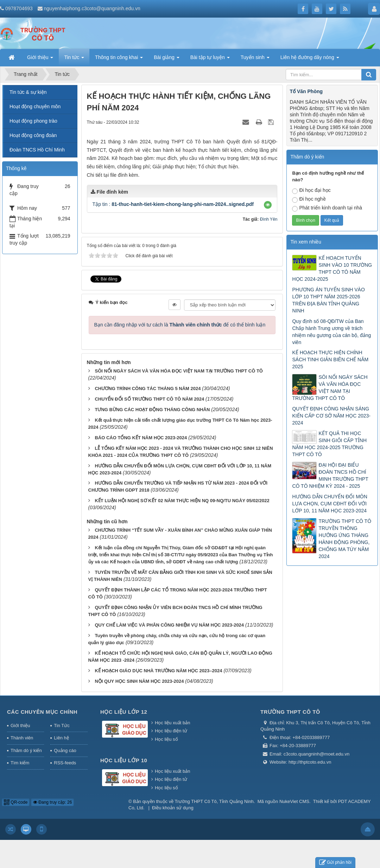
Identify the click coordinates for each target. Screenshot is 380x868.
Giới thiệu (20, 726)
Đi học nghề (309, 199)
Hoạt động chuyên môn (35, 106)
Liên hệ (61, 738)
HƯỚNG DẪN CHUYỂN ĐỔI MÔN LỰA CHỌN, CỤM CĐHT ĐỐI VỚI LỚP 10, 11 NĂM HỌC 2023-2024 (330, 504)
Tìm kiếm (20, 763)
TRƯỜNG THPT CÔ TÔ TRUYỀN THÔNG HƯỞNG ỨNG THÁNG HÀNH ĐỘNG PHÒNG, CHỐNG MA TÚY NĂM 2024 (345, 539)
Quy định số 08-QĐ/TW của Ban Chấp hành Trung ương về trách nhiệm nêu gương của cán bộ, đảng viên (331, 332)
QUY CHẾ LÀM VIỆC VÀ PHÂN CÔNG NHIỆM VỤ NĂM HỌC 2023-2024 (169, 625)
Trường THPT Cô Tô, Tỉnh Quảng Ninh (214, 801)
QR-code (16, 802)
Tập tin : (173, 204)
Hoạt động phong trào (33, 121)
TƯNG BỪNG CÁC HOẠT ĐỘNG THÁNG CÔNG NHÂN (152, 410)
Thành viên (22, 738)
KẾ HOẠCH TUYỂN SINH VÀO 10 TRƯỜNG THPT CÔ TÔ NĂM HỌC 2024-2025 (332, 268)
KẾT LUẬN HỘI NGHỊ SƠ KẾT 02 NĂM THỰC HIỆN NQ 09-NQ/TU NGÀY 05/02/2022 (182, 501)
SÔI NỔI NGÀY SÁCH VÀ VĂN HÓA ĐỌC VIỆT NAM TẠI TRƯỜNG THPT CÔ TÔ (179, 371)
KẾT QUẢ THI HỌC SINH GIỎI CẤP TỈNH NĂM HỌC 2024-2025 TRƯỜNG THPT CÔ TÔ (329, 444)
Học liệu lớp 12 (124, 712)
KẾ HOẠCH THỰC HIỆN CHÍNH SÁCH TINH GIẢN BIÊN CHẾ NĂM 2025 (330, 359)
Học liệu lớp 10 (124, 760)
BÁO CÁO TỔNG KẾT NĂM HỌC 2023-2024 (141, 438)
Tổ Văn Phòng (306, 91)
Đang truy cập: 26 (52, 802)
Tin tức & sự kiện (28, 92)
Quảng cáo (65, 750)
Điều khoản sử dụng (173, 808)
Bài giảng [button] (166, 59)
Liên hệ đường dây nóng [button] (310, 59)
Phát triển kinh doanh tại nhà (327, 208)
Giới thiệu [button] (40, 59)
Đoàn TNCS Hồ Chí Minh (37, 150)
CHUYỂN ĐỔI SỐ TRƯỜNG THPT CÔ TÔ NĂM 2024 (149, 399)
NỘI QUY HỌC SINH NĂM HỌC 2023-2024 (139, 681)
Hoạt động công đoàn (33, 135)
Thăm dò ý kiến (26, 750)
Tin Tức (62, 726)
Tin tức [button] (74, 59)
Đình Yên (269, 219)
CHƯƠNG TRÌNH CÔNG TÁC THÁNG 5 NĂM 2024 (148, 388)
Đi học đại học (311, 191)
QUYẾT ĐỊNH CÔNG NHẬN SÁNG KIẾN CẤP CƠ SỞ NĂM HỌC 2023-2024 (331, 416)
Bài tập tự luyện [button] (210, 59)
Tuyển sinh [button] (255, 59)
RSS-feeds (65, 763)
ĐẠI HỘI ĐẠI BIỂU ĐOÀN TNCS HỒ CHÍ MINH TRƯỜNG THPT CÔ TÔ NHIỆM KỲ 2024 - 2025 (330, 475)
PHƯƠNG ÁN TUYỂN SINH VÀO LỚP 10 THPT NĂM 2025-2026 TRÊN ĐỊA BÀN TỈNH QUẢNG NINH (328, 300)
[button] (268, 205)
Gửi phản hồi (335, 863)
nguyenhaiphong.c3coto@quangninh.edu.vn (92, 8)
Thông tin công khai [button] (119, 59)
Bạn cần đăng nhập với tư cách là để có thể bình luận (180, 325)
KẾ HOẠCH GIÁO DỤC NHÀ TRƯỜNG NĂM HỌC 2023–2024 (158, 671)
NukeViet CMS (294, 801)
